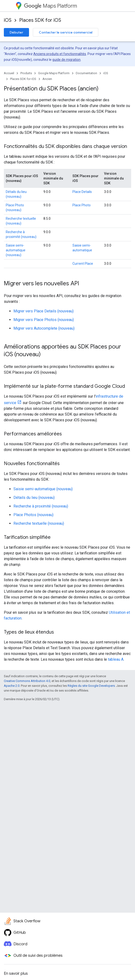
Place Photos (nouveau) (33, 515)
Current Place (83, 264)
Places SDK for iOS (40, 20)
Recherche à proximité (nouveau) (41, 506)
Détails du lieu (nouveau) (34, 498)
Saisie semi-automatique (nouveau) (16, 250)
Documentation (86, 73)
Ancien (47, 79)
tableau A (116, 659)
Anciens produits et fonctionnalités (60, 54)
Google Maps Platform (54, 73)
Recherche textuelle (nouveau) (39, 523)
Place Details (82, 192)
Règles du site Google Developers (91, 686)
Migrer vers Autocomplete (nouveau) (44, 328)
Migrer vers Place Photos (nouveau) (44, 320)
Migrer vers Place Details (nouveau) (44, 311)
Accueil (9, 73)
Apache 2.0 (12, 686)
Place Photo (82, 205)
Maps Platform (50, 6)
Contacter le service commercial (66, 32)
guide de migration (66, 60)
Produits (26, 73)
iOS (8, 20)
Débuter (16, 32)
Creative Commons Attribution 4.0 (27, 681)
